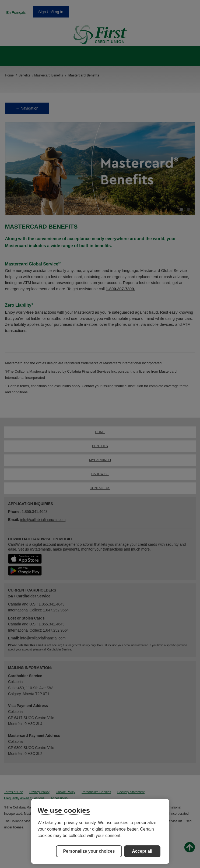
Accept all (142, 851)
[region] (100, 831)
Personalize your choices (89, 851)
